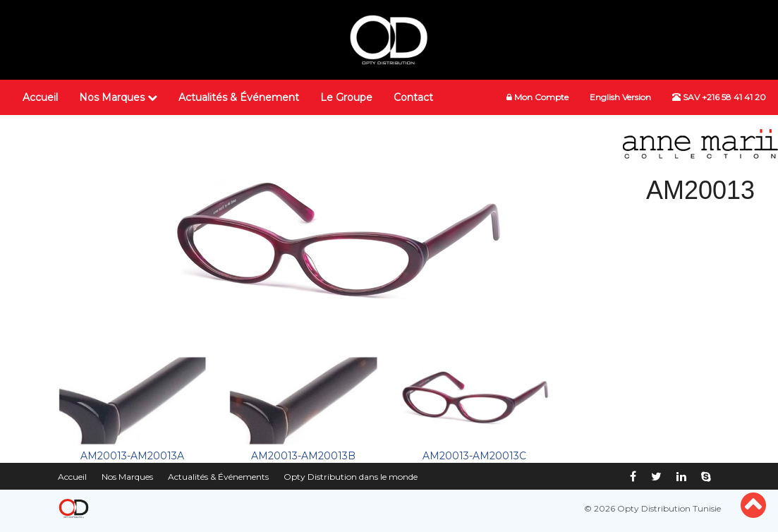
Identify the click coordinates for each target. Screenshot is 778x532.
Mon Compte (537, 97)
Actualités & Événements (218, 477)
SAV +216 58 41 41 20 (719, 97)
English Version (620, 97)
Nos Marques (118, 97)
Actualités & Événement (239, 97)
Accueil (40, 97)
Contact (413, 97)
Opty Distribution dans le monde (351, 477)
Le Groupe (346, 97)
